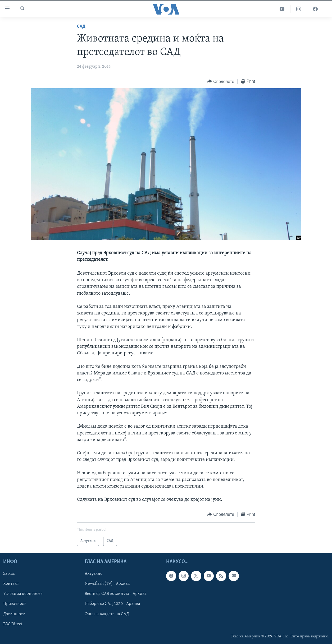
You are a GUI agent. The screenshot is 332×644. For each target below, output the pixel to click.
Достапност (14, 614)
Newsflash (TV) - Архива (107, 584)
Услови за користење (23, 594)
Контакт (11, 584)
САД (81, 27)
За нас (9, 574)
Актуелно (94, 574)
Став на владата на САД (107, 614)
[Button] (221, 82)
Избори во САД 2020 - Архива (112, 604)
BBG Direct (13, 624)
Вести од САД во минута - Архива (116, 594)
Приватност (14, 604)
